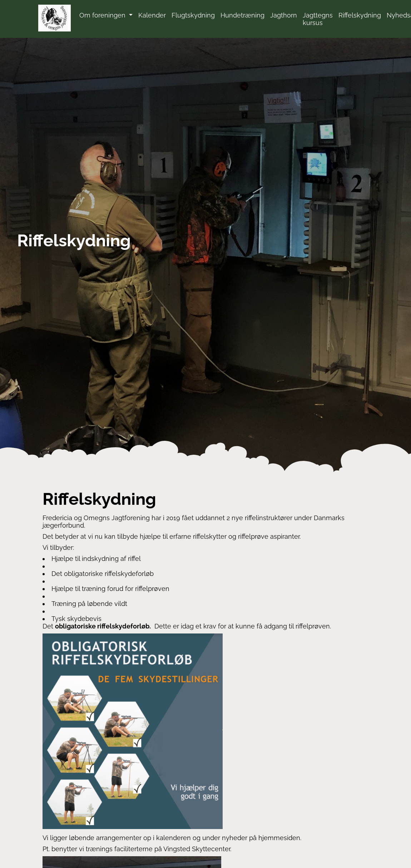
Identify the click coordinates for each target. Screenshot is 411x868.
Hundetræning (242, 15)
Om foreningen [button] (103, 15)
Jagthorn (284, 15)
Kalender (152, 15)
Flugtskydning (193, 15)
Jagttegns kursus (318, 19)
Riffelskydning (360, 15)
